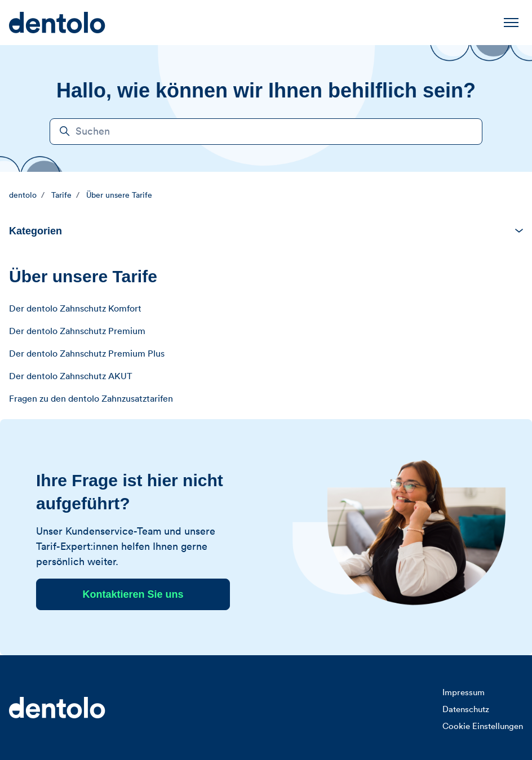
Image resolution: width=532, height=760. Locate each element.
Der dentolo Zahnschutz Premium (77, 331)
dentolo (23, 195)
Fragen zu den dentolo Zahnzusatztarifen (91, 399)
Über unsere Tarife (119, 195)
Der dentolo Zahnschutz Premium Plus (87, 354)
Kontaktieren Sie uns (133, 594)
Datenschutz (466, 710)
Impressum (464, 693)
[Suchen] (266, 132)
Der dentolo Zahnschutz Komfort (75, 309)
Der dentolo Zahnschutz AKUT (70, 376)
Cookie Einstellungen (483, 726)
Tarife (61, 195)
